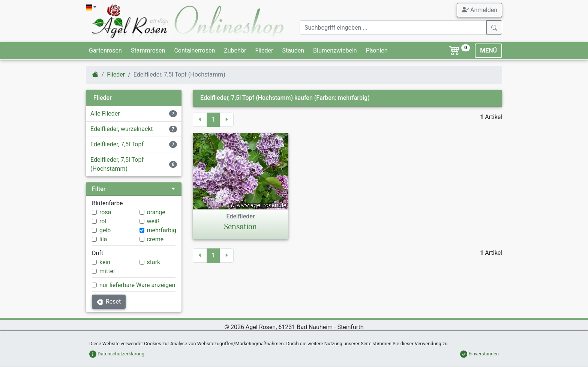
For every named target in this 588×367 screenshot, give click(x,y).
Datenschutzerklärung (117, 354)
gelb (105, 230)
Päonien (377, 50)
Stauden (293, 50)
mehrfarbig (162, 230)
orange (156, 212)
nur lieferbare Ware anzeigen (137, 285)
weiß (153, 221)
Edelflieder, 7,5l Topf (117, 144)
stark (154, 262)
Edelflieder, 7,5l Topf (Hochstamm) (117, 164)
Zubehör (235, 50)
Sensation (240, 227)
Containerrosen (194, 50)
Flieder (264, 50)
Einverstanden (479, 354)
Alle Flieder (105, 114)
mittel (107, 271)
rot (103, 221)
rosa (105, 212)
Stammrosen (148, 50)
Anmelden (479, 10)
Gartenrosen (105, 50)
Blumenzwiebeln (335, 50)
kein (105, 262)
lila (103, 239)
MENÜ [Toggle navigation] (488, 50)
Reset (109, 302)
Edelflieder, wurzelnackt (122, 129)
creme (155, 239)
